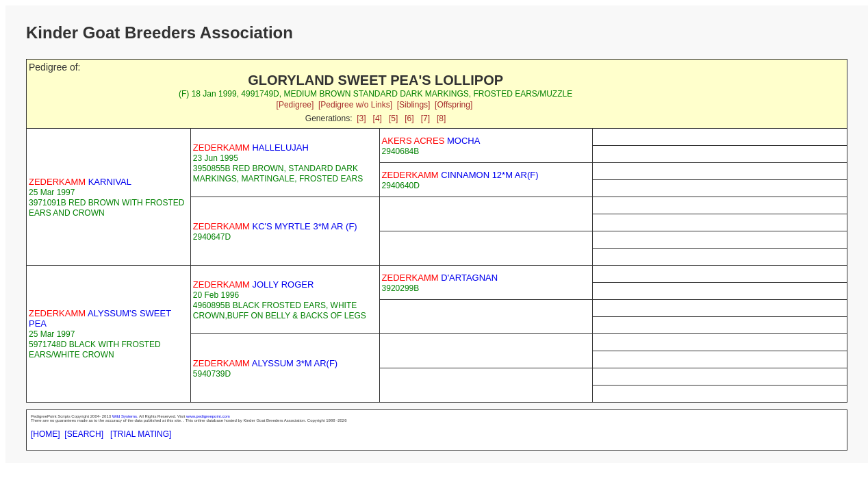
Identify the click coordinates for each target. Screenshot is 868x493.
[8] (441, 118)
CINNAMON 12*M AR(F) (460, 175)
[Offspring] (454, 105)
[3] (361, 118)
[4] (378, 118)
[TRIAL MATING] (141, 434)
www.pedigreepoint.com (208, 416)
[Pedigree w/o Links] (355, 105)
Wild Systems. (125, 416)
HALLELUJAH (251, 148)
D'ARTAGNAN (440, 278)
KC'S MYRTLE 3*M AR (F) (275, 226)
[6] (409, 118)
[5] (393, 118)
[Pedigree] (295, 105)
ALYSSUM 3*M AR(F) (265, 363)
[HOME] (46, 434)
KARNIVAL (80, 182)
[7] (425, 118)
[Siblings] (414, 105)
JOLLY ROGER (254, 285)
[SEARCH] (84, 434)
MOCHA (431, 141)
